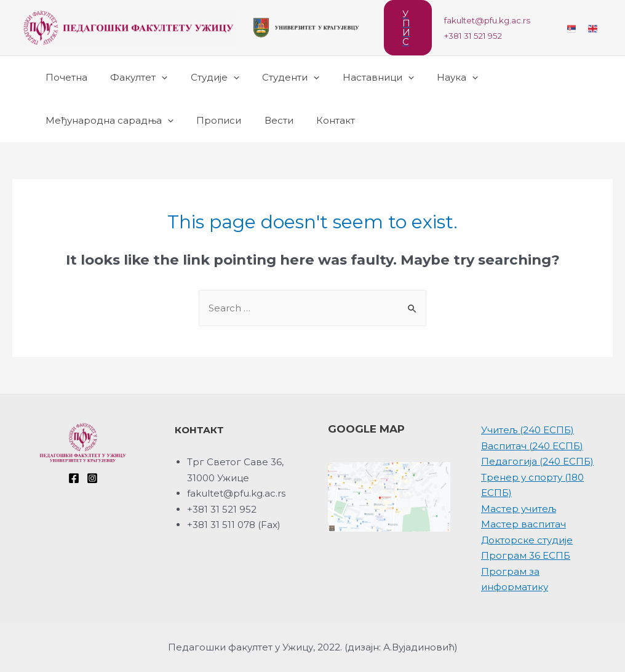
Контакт (320, 120)
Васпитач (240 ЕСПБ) (532, 446)
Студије (203, 78)
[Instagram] (92, 478)
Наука (432, 78)
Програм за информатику (515, 579)
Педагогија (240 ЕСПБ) (537, 461)
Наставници (357, 78)
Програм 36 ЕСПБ (526, 555)
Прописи (212, 120)
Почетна (64, 77)
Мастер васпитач (523, 524)
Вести (267, 120)
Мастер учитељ (519, 509)
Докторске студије (527, 540)
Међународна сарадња (107, 121)
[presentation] (155, 78)
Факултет (132, 78)
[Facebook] (74, 478)
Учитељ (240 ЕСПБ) (527, 430)
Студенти (275, 78)
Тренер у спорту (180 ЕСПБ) (532, 485)
